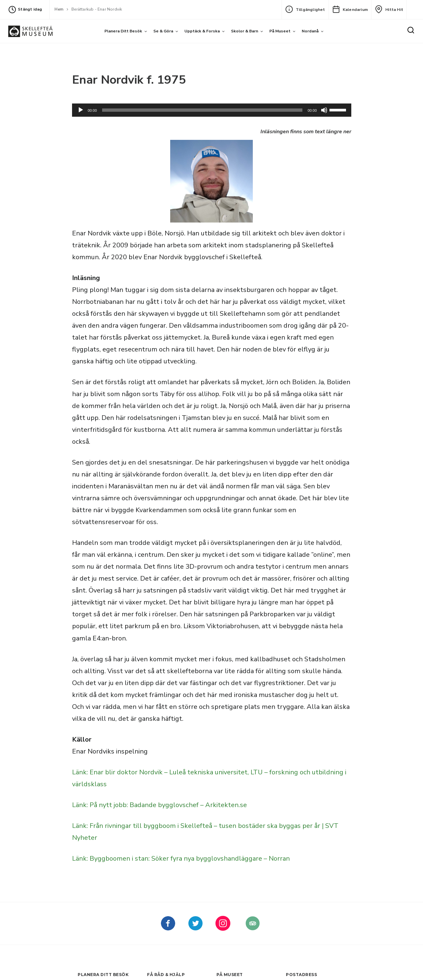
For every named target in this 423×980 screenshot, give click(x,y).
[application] (212, 110)
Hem (59, 9)
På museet (280, 31)
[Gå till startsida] (30, 31)
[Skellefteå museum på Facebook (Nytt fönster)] (168, 928)
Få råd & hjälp (166, 975)
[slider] (202, 110)
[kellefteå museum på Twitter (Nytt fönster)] (195, 928)
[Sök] (411, 30)
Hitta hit (389, 9)
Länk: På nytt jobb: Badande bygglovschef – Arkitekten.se (159, 805)
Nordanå (310, 31)
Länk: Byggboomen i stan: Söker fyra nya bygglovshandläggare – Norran (181, 858)
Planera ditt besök (123, 31)
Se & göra (163, 31)
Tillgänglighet (305, 9)
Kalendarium (350, 9)
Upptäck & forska (202, 31)
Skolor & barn (245, 31)
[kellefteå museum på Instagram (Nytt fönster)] (223, 928)
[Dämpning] (324, 110)
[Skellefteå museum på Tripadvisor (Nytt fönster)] (253, 928)
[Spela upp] (81, 110)
